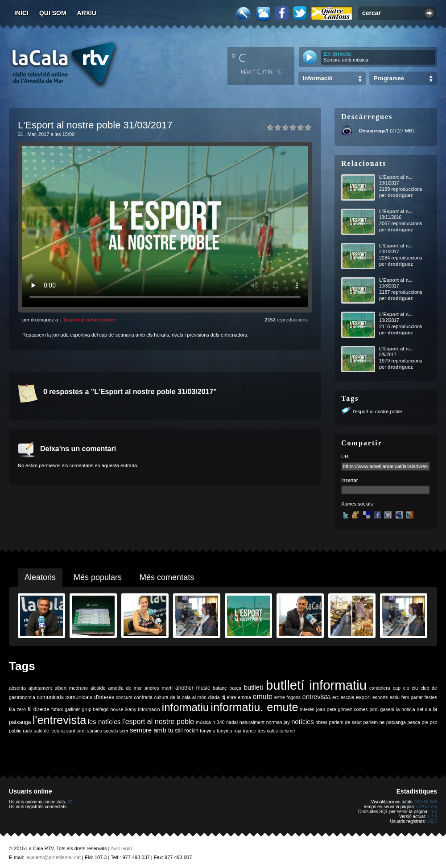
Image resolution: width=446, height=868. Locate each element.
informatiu (185, 707)
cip (406, 688)
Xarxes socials (357, 504)
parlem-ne (374, 722)
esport (363, 697)
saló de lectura (49, 731)
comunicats (50, 697)
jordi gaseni (382, 709)
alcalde (98, 688)
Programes (389, 78)
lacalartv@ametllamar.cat (53, 857)
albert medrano (71, 688)
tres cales (268, 731)
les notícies (104, 722)
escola (347, 697)
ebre (231, 697)
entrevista (317, 697)
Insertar (349, 480)
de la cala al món (188, 697)
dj (223, 697)
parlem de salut (345, 722)
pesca (414, 722)
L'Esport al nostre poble (87, 320)
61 (70, 802)
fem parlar (412, 697)
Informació (318, 78)
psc (433, 722)
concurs (124, 697)
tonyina (207, 731)
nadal (232, 722)
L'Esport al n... (396, 177)
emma (244, 697)
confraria (143, 697)
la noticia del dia (414, 709)
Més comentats (167, 577)
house (117, 709)
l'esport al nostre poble (377, 411)
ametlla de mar (125, 688)
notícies (303, 722)
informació (149, 709)
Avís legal (121, 848)
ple (425, 722)
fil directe (39, 709)
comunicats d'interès (90, 697)
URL (346, 457)
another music (193, 688)
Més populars (98, 577)
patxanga (396, 722)
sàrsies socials (102, 731)
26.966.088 (426, 802)
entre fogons (288, 697)
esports (380, 697)
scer (124, 731)
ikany (131, 709)
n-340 (218, 722)
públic (15, 731)
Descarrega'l (374, 131)
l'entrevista (59, 720)
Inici (21, 13)
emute (263, 697)
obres (321, 722)
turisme (287, 731)
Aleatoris (40, 577)
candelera (380, 688)
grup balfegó (95, 709)
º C (239, 58)
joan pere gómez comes (342, 709)
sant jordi (76, 731)
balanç (220, 688)
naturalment (252, 722)
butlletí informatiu (316, 685)
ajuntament (40, 688)
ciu (415, 688)
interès (307, 709)
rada (27, 731)
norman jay (278, 722)
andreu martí (159, 688)
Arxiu (87, 13)
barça (235, 688)
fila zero (17, 709)
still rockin (187, 731)
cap (397, 688)
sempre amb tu (152, 730)
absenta (17, 688)
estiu (395, 697)
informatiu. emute (254, 707)
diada (214, 697)
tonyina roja (229, 731)
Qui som (53, 13)
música (203, 722)
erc (336, 697)
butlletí (254, 687)
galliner (72, 709)
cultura (161, 697)
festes (431, 697)
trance (250, 731)
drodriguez (400, 195)
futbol (57, 709)
